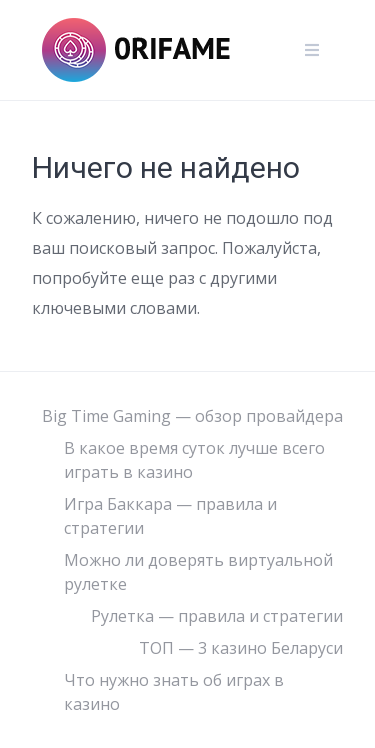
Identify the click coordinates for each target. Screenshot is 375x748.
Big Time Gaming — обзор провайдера (192, 416)
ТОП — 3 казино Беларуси (241, 648)
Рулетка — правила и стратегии (217, 616)
